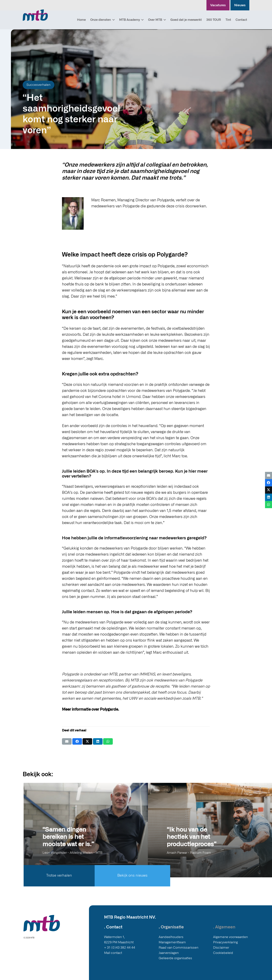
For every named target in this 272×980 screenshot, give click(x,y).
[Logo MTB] (35, 15)
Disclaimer (221, 948)
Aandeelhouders (171, 937)
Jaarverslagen (169, 953)
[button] (113, 20)
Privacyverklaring (225, 942)
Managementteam (172, 942)
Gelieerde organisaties (175, 958)
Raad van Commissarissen (178, 948)
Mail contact (113, 953)
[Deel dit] (77, 741)
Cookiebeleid (223, 953)
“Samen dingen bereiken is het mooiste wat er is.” (68, 837)
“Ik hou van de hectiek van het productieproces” (191, 837)
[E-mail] (67, 741)
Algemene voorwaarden (230, 937)
